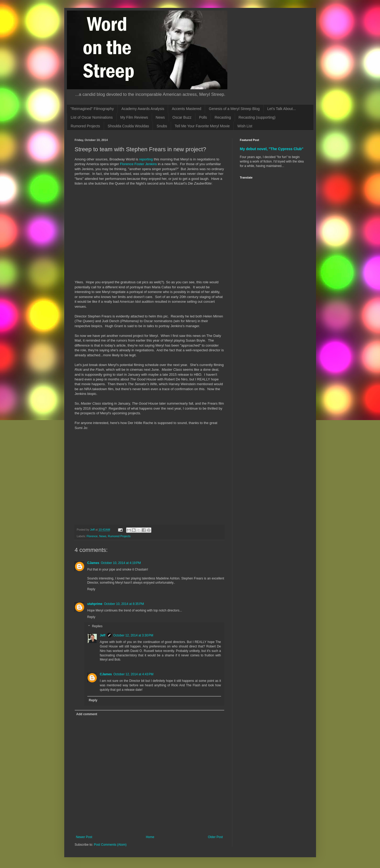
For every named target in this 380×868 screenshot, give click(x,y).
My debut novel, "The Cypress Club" (272, 149)
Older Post (215, 837)
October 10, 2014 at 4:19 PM (121, 563)
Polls (203, 117)
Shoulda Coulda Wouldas (129, 126)
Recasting (223, 117)
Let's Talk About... (282, 109)
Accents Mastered (186, 109)
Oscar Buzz (182, 117)
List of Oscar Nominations (92, 117)
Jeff (103, 635)
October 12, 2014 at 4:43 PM (133, 674)
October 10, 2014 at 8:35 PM (124, 604)
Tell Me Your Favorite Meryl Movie (202, 126)
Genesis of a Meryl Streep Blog (234, 109)
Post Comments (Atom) (110, 845)
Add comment (87, 714)
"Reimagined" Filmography (92, 109)
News (160, 117)
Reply (91, 589)
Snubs (162, 126)
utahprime (95, 604)
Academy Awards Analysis (143, 109)
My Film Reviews (134, 117)
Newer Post (84, 837)
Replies (97, 626)
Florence (92, 536)
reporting (147, 159)
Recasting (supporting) (257, 117)
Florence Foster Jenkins (138, 164)
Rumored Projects (85, 126)
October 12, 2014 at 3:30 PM (133, 635)
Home (150, 837)
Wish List (245, 126)
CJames (93, 563)
